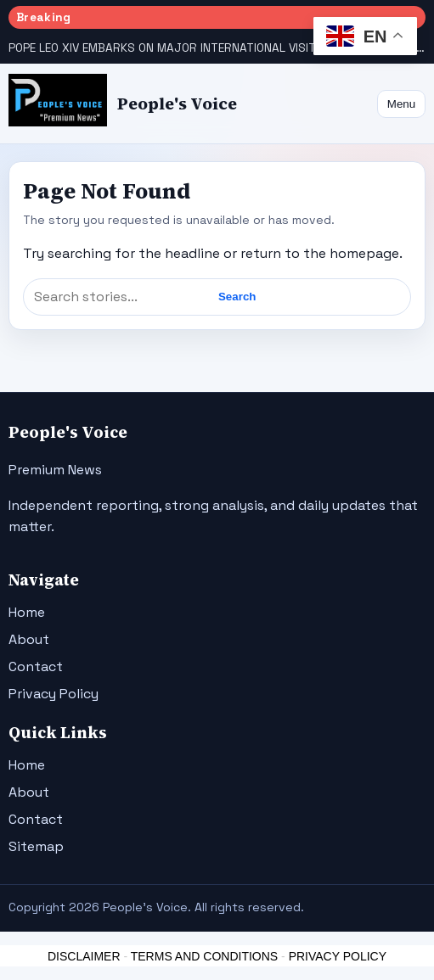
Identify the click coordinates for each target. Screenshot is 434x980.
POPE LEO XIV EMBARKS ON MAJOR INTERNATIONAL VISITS (166, 48)
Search (237, 297)
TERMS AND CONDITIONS (204, 956)
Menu (401, 104)
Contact (36, 666)
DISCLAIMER (84, 956)
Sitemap (36, 846)
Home (27, 612)
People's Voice (177, 104)
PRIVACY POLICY (338, 956)
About (29, 639)
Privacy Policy (54, 694)
